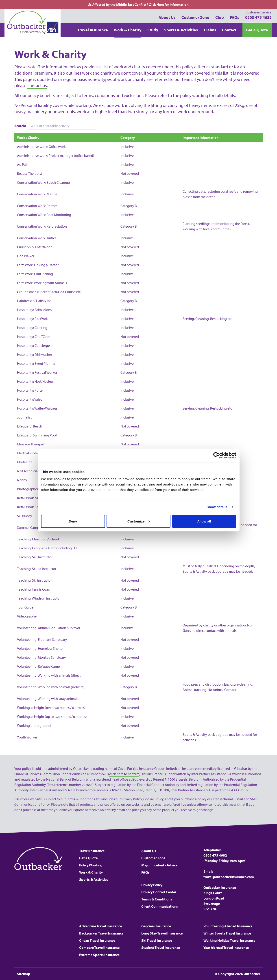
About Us (167, 17)
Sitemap (24, 974)
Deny (73, 521)
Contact (229, 30)
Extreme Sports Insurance (99, 955)
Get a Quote (257, 30)
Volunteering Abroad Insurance (228, 926)
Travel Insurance (93, 30)
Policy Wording (91, 865)
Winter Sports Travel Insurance (227, 933)
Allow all (204, 521)
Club (220, 17)
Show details (217, 507)
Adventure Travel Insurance (100, 926)
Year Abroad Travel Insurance (226, 948)
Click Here (156, 4)
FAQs (234, 17)
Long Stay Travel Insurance (162, 933)
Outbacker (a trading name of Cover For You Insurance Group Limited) (125, 768)
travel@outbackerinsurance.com (229, 877)
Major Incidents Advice (159, 865)
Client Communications (160, 906)
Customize (139, 521)
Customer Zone (195, 17)
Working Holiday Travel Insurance (229, 940)
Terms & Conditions (157, 899)
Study (153, 30)
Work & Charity (128, 30)
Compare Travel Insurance (99, 948)
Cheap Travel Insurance (97, 940)
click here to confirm (124, 774)
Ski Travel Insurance (157, 940)
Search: (20, 126)
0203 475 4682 (258, 15)
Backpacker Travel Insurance (101, 933)
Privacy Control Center (159, 892)
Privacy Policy (152, 885)
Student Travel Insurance (161, 948)
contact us (37, 85)
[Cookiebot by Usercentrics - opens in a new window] (217, 455)
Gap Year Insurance (156, 926)
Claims (210, 30)
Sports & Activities (181, 30)
